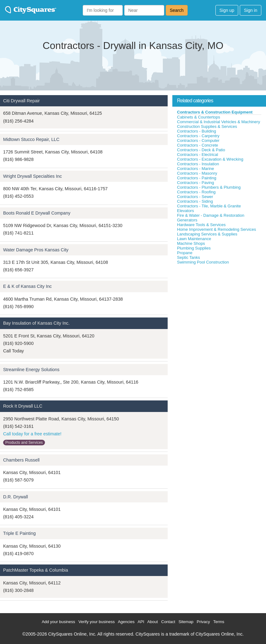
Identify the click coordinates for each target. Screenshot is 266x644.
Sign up (227, 10)
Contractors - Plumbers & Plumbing (209, 187)
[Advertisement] (219, 312)
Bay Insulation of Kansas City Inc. (36, 323)
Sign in (251, 10)
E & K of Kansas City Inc (27, 286)
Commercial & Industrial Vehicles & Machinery (219, 122)
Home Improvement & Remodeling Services (217, 229)
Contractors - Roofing (196, 192)
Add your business (59, 622)
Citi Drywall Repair (22, 101)
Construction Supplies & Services (207, 126)
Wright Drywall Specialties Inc (32, 176)
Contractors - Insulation (198, 164)
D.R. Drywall (15, 497)
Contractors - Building (197, 131)
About (153, 622)
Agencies (126, 622)
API (141, 622)
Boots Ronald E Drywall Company (37, 213)
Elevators (185, 211)
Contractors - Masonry (197, 173)
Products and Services (24, 443)
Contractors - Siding (195, 201)
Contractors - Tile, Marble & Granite (209, 206)
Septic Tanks (188, 257)
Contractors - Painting (197, 178)
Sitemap (186, 622)
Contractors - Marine (195, 169)
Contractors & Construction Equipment (215, 112)
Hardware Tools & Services (201, 225)
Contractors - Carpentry (198, 136)
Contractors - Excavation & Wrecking (210, 159)
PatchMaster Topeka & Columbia (36, 570)
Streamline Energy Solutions (31, 370)
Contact (168, 622)
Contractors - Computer (198, 140)
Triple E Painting (19, 533)
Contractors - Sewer (195, 197)
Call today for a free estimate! (32, 434)
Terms (219, 622)
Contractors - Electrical (197, 155)
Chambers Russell (21, 460)
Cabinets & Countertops (199, 117)
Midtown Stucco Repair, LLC (31, 139)
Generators (187, 220)
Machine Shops (191, 243)
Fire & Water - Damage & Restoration (211, 215)
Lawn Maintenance (194, 239)
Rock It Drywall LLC (23, 406)
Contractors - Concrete (198, 145)
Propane (185, 253)
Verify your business (96, 622)
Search (177, 10)
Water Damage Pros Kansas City (36, 250)
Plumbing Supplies (194, 248)
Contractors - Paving (196, 183)
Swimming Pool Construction (203, 262)
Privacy (203, 622)
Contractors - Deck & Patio (201, 150)
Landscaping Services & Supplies (207, 234)
